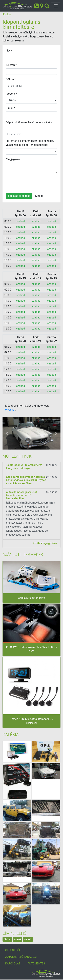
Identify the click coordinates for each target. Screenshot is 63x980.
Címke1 (7, 939)
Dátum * (11, 79)
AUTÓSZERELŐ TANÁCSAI (21, 957)
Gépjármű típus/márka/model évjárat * (29, 122)
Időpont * (11, 94)
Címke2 (18, 939)
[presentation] (31, 182)
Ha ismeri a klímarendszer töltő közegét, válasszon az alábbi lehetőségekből (30, 143)
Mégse (39, 196)
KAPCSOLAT (13, 964)
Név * (9, 51)
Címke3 (28, 939)
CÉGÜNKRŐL (13, 950)
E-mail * (10, 108)
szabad (21, 221)
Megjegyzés (13, 159)
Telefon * (11, 65)
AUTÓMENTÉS (36, 964)
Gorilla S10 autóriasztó (32, 598)
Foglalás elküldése (19, 196)
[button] (7, 433)
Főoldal (7, 14)
